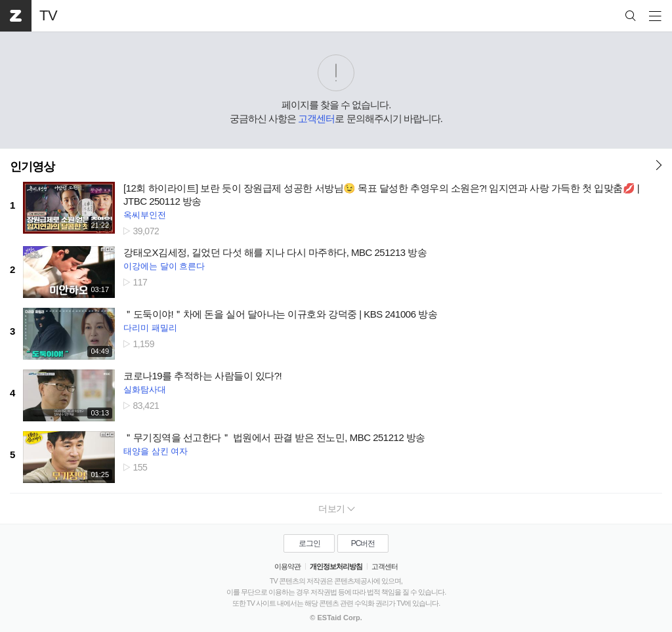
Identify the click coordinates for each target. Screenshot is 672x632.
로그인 (309, 543)
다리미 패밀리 (150, 328)
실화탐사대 (145, 390)
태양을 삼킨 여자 (156, 451)
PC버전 (363, 543)
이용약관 (287, 566)
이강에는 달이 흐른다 (164, 266)
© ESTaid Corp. (336, 618)
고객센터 (316, 118)
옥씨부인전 (145, 215)
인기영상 (32, 167)
